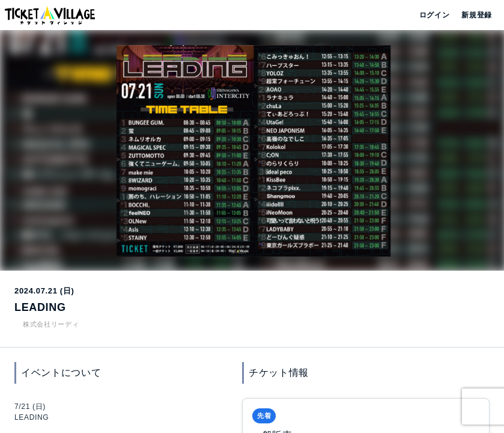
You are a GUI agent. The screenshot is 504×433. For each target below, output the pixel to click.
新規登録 (472, 15)
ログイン (433, 15)
